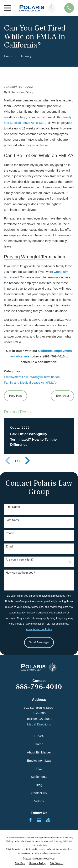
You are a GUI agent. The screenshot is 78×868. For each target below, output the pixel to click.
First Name (13, 507)
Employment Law (16, 377)
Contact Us (39, 793)
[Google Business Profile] (39, 820)
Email (9, 546)
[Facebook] (30, 820)
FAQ (39, 769)
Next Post (63, 396)
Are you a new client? (20, 560)
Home (39, 744)
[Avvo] (48, 820)
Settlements (39, 777)
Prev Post (15, 396)
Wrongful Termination (45, 377)
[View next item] (27, 461)
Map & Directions (39, 724)
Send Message (39, 642)
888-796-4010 (39, 687)
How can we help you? (20, 573)
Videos (39, 801)
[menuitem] (20, 864)
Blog (39, 785)
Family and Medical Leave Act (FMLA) (30, 382)
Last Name (13, 520)
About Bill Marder (39, 752)
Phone (10, 533)
